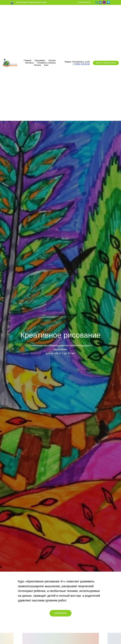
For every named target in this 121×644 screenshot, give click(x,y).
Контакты (30, 63)
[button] (106, 63)
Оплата (38, 65)
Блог (46, 65)
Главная (28, 61)
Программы (40, 61)
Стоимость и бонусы (46, 63)
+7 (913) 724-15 (80, 64)
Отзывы (52, 61)
